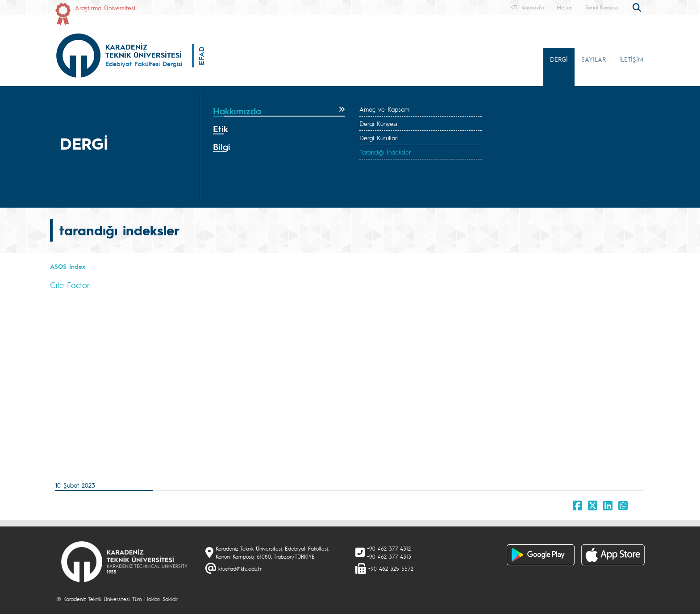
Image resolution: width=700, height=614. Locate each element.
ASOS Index (68, 266)
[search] (638, 7)
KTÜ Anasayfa (527, 7)
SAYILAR (594, 59)
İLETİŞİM (631, 59)
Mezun (565, 7)
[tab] (279, 111)
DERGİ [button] (559, 59)
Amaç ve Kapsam (384, 109)
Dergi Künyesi (378, 123)
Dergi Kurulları (379, 138)
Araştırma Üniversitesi (105, 8)
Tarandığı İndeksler (385, 152)
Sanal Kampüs (602, 7)
